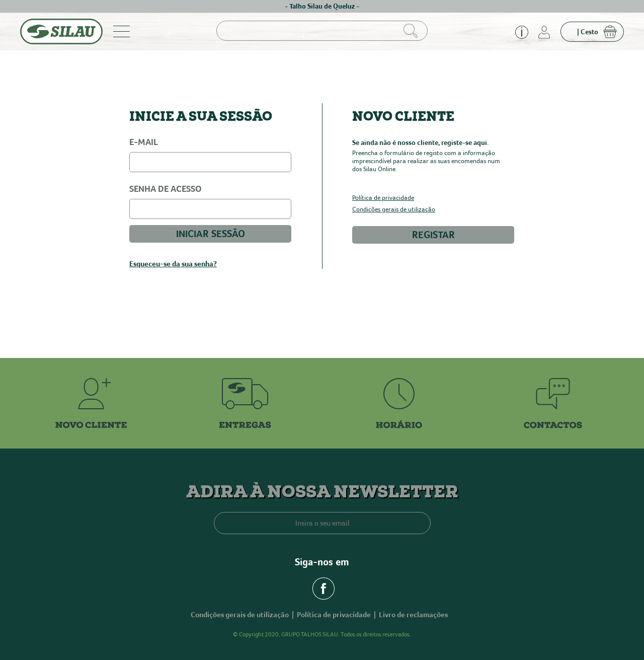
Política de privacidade (383, 198)
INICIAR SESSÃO (211, 234)
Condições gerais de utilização (394, 210)
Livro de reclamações (413, 615)
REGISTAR (433, 235)
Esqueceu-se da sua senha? (173, 264)
